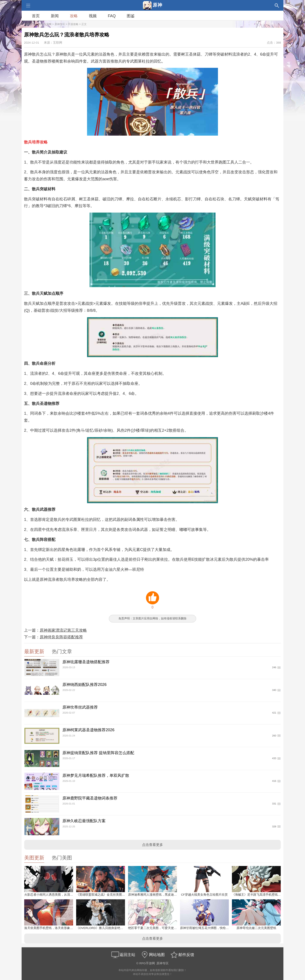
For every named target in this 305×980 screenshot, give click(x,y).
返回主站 (123, 955)
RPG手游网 (45, 24)
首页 (36, 16)
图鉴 (131, 16)
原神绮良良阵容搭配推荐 (61, 637)
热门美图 (62, 858)
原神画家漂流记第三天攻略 (63, 630)
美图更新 (34, 858)
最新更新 (34, 652)
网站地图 (152, 955)
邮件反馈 (182, 955)
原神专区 (60, 24)
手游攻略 (73, 24)
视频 (93, 16)
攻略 (74, 16)
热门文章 (62, 652)
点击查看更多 (152, 845)
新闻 (55, 16)
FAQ (112, 16)
